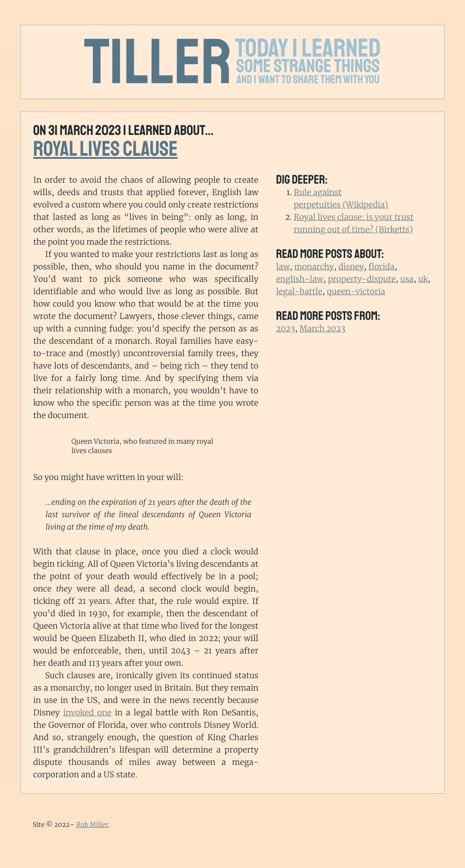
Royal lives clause (105, 149)
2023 (286, 328)
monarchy (314, 267)
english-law (300, 279)
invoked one (88, 712)
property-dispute (362, 279)
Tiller (158, 63)
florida (382, 267)
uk (423, 279)
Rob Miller (92, 825)
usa (407, 279)
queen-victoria (356, 291)
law (283, 267)
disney (351, 267)
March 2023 (323, 328)
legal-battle (299, 291)
